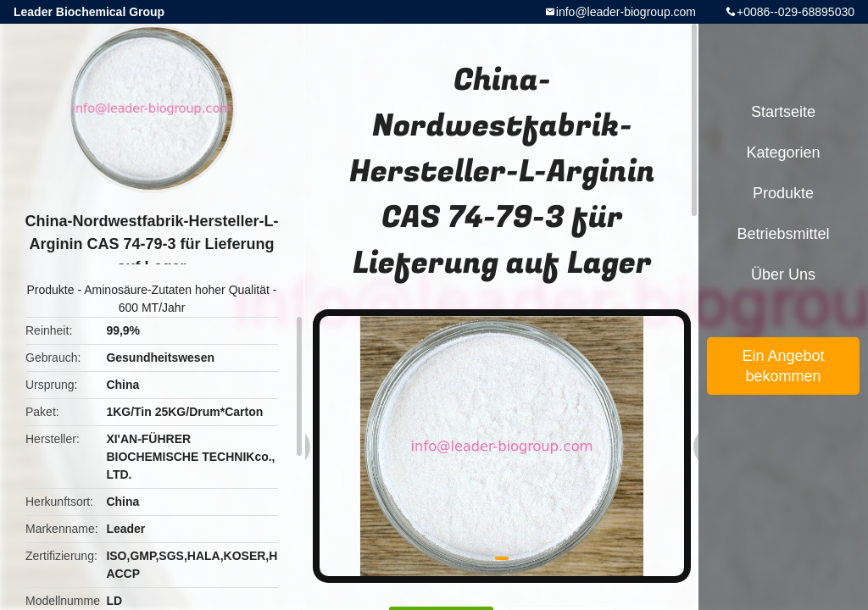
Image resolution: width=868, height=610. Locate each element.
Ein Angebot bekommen (783, 366)
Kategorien (783, 152)
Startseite (783, 112)
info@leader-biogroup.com (626, 12)
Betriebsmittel (783, 234)
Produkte (51, 290)
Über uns (783, 274)
